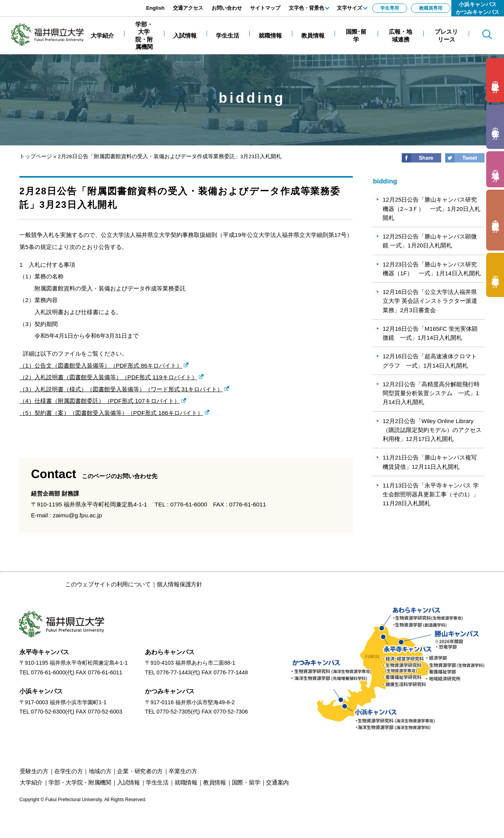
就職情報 (186, 782)
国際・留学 (246, 782)
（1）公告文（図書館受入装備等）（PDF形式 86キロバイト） (101, 365)
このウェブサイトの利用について (108, 584)
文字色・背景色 (306, 8)
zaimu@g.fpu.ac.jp (77, 515)
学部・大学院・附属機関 (80, 782)
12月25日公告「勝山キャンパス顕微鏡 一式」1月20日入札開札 (430, 241)
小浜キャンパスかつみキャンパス (478, 8)
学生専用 (390, 8)
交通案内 (277, 782)
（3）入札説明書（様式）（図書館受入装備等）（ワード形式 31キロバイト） (121, 389)
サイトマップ (265, 8)
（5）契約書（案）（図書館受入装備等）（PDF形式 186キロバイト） (111, 413)
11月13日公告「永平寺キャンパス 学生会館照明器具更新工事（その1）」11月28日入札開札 (431, 494)
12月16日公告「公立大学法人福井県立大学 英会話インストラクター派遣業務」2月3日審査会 (430, 301)
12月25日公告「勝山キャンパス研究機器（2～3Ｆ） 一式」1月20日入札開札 (432, 209)
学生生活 (157, 782)
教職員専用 (431, 8)
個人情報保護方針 (180, 584)
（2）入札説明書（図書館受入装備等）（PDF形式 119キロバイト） (108, 377)
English (155, 8)
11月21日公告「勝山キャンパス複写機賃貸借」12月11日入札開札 (430, 462)
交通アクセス (188, 8)
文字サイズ (350, 8)
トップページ (36, 156)
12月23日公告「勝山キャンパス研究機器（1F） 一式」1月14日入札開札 (432, 269)
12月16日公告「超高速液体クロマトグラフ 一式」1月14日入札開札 (430, 361)
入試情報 (129, 782)
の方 (495, 80)
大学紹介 (31, 782)
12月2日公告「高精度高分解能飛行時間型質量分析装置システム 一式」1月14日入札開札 (431, 393)
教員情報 (215, 782)
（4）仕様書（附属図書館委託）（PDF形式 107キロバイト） (100, 401)
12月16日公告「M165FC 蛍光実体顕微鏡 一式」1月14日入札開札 (430, 333)
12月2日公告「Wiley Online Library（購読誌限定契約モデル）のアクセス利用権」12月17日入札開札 (432, 430)
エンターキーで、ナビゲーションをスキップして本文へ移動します (87, 4)
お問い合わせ (227, 8)
